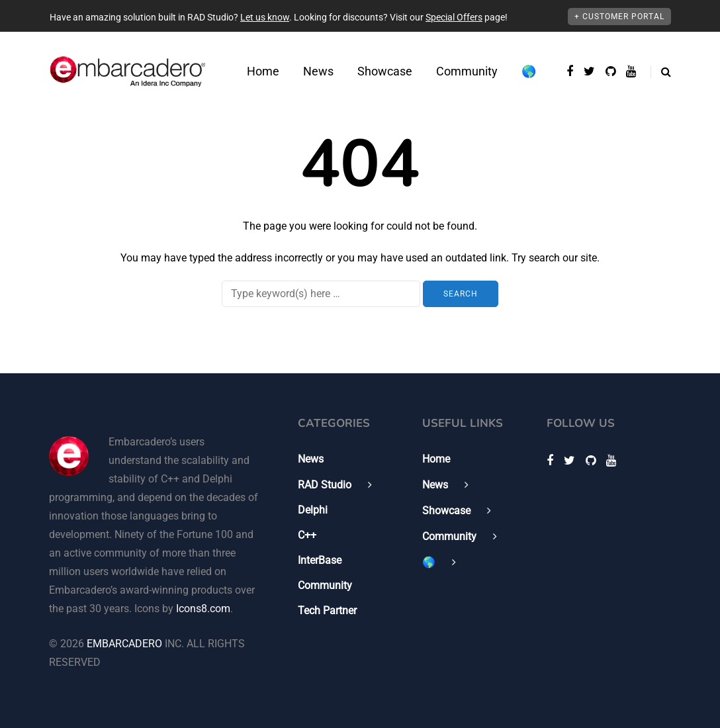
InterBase (320, 560)
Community (467, 71)
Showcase (385, 71)
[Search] (321, 294)
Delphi (313, 510)
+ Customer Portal (619, 17)
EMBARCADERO (124, 644)
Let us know (265, 17)
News (318, 71)
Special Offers (454, 17)
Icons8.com (203, 609)
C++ (307, 535)
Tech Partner (327, 611)
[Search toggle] (661, 72)
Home (263, 71)
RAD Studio (325, 485)
